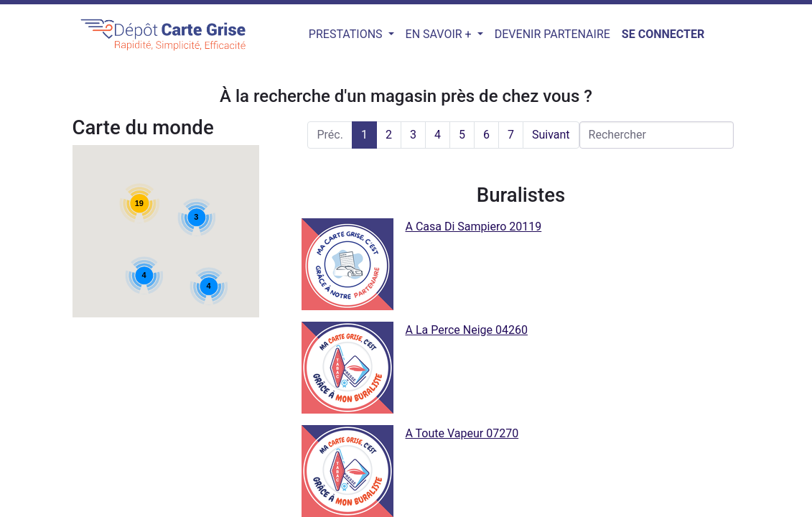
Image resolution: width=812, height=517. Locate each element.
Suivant (551, 135)
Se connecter (663, 34)
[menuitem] (552, 34)
